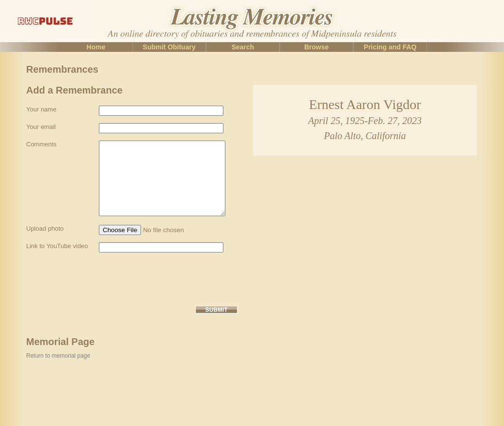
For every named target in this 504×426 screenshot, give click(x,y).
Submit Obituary (169, 47)
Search (243, 47)
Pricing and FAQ (390, 47)
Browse (317, 47)
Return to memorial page (58, 385)
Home (96, 47)
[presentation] (100, 308)
